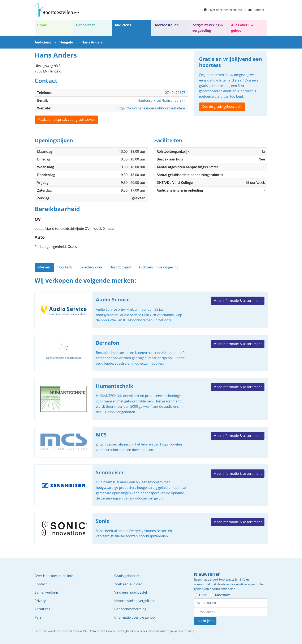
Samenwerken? (46, 592)
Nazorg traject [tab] (120, 267)
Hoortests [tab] (65, 267)
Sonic (151, 528)
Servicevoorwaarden (154, 631)
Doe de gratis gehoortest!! (222, 106)
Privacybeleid (126, 631)
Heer (203, 595)
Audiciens (123, 25)
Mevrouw (222, 595)
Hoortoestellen (166, 25)
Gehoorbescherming (130, 609)
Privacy (40, 601)
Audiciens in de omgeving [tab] (159, 267)
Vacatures (42, 609)
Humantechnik (151, 399)
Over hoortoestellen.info (223, 10)
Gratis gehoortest (128, 576)
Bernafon (151, 353)
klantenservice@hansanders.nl (161, 100)
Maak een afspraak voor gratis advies (66, 120)
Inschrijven (205, 621)
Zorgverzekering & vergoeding (208, 28)
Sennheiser (151, 485)
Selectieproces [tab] (91, 267)
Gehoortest (85, 25)
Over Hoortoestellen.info (54, 576)
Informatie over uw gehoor (135, 617)
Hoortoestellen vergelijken (135, 601)
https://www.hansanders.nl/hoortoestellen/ (151, 108)
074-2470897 (175, 93)
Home (42, 25)
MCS (151, 442)
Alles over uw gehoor (242, 28)
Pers (38, 617)
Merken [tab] (44, 267)
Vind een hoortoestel (131, 592)
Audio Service (151, 310)
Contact (256, 10)
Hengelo (66, 42)
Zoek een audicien (128, 584)
